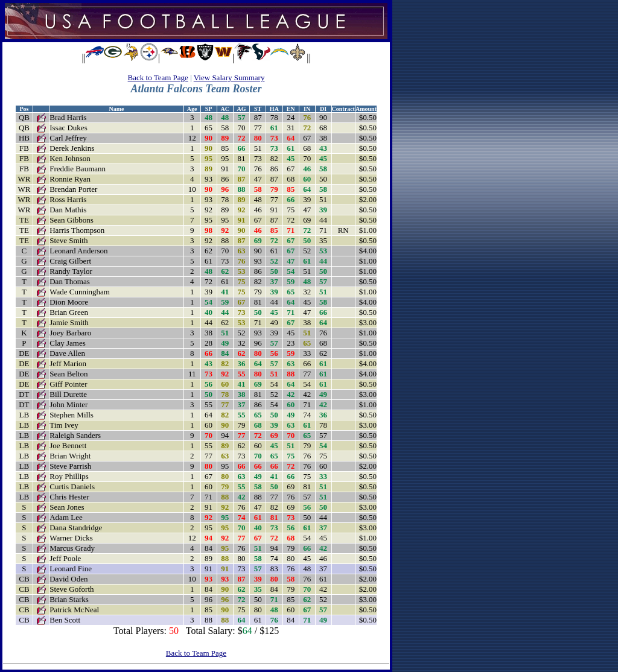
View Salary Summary (229, 78)
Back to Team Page (158, 78)
